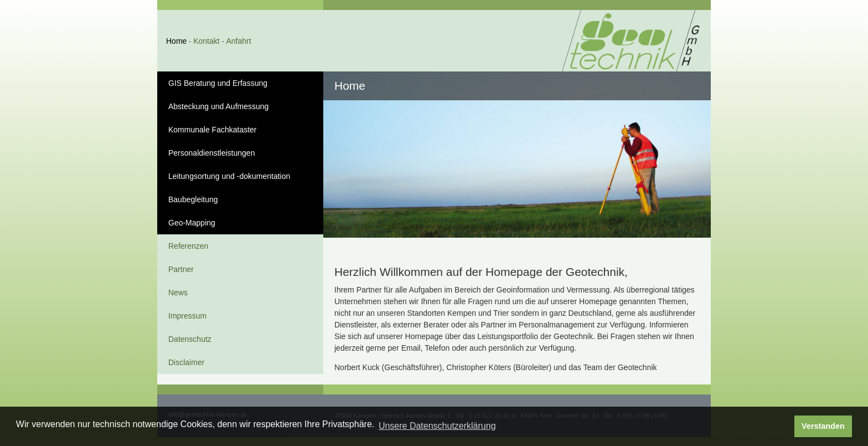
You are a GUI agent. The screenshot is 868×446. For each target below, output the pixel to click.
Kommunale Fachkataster (213, 130)
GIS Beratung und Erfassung (218, 83)
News (178, 293)
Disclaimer (186, 362)
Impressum (187, 316)
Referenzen (188, 246)
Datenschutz (190, 339)
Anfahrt (238, 41)
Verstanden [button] (823, 426)
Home (176, 41)
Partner (181, 269)
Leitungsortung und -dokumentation (229, 176)
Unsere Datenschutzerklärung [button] (437, 426)
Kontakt (206, 41)
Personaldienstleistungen (211, 153)
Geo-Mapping (192, 223)
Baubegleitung (193, 199)
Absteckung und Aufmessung (218, 106)
